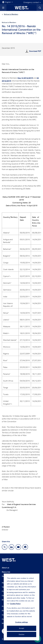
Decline (22, 634)
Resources (6, 572)
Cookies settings (21, 622)
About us (5, 568)
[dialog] (21, 607)
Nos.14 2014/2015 (25, 78)
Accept (22, 628)
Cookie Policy (15, 604)
